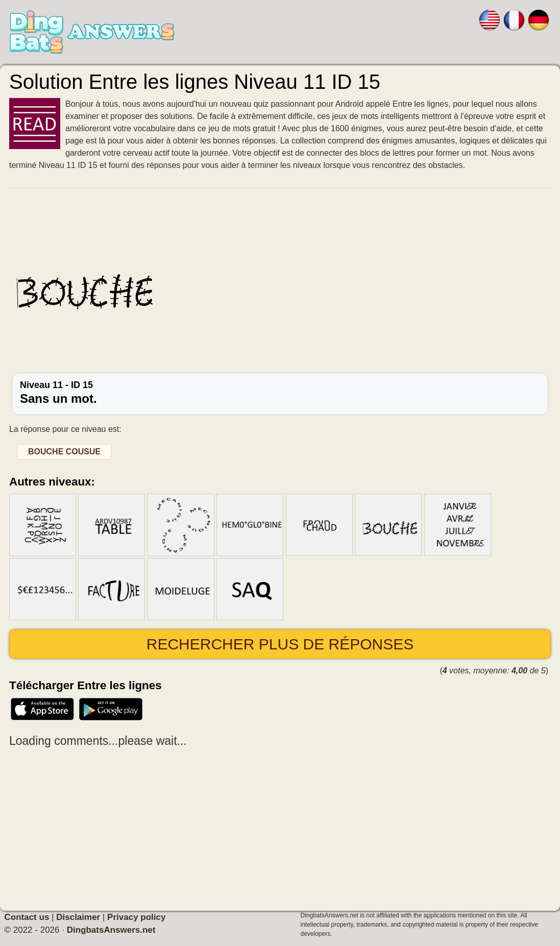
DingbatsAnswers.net (111, 930)
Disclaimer (78, 917)
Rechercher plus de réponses (280, 644)
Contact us (27, 917)
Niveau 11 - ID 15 (280, 393)
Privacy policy (136, 917)
